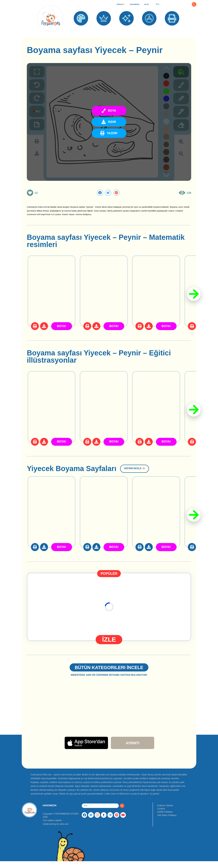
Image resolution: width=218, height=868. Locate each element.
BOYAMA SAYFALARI (81, 29)
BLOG (147, 4)
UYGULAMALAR (149, 28)
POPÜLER (104, 28)
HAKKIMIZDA (135, 4)
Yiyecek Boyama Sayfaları (72, 468)
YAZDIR (172, 28)
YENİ (126, 28)
